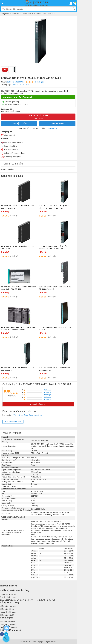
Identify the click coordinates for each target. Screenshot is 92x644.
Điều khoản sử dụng (8, 621)
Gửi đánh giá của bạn (38, 404)
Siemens (15, 85)
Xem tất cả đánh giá (13, 422)
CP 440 (34, 451)
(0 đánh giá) (39, 82)
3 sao (31, 415)
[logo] (37, 3)
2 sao (36, 415)
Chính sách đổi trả (7, 609)
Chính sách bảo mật (8, 624)
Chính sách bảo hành (8, 615)
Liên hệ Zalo (57, 124)
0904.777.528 (52, 128)
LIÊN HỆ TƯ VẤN (19, 124)
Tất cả (16, 415)
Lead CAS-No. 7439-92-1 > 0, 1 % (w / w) (47, 522)
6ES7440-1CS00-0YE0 (16, 82)
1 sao (40, 415)
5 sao (21, 415)
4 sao (26, 415)
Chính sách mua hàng (8, 606)
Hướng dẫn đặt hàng (8, 612)
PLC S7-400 (24, 85)
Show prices (36, 460)
